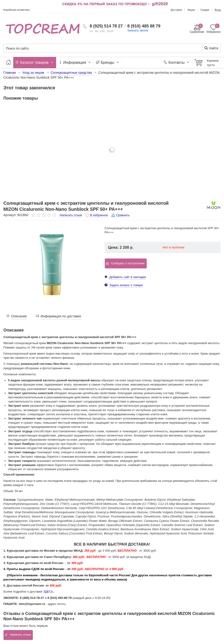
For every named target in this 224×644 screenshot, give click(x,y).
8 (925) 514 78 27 (106, 26)
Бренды (108, 62)
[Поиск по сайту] (94, 49)
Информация (75, 62)
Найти (211, 48)
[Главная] (8, 62)
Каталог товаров (35, 62)
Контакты (177, 62)
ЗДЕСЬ (48, 592)
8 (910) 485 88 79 (144, 26)
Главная (10, 73)
